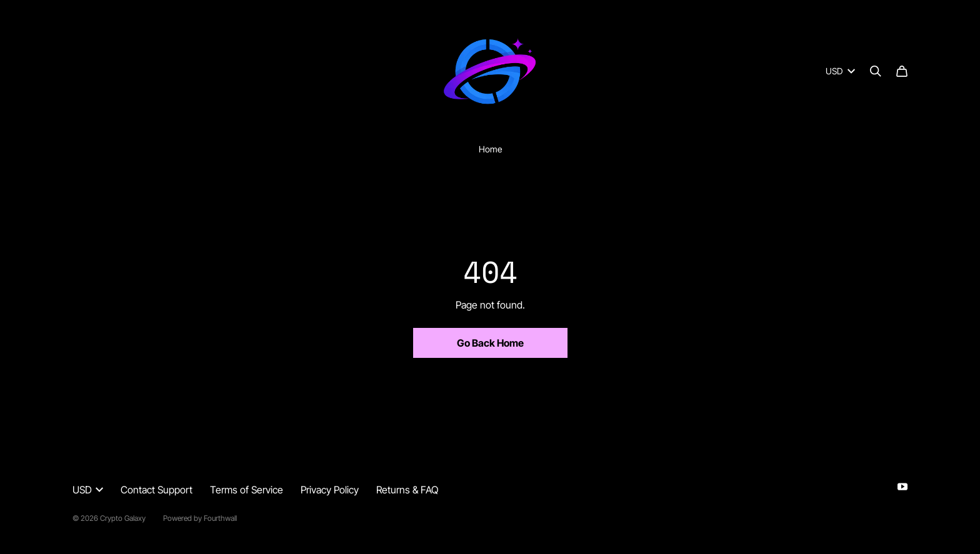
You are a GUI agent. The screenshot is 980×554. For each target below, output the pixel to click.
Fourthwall (220, 518)
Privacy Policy (330, 490)
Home (490, 149)
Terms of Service (247, 490)
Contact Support (157, 490)
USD (840, 71)
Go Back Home (490, 343)
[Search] (876, 71)
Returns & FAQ (407, 490)
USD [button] (88, 490)
